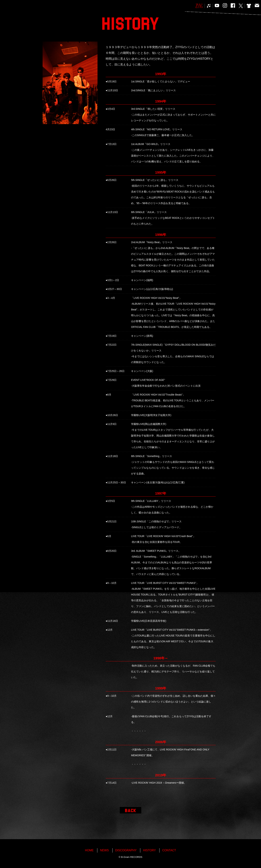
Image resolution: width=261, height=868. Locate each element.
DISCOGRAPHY (126, 850)
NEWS (104, 850)
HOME (89, 850)
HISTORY (149, 850)
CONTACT (169, 850)
